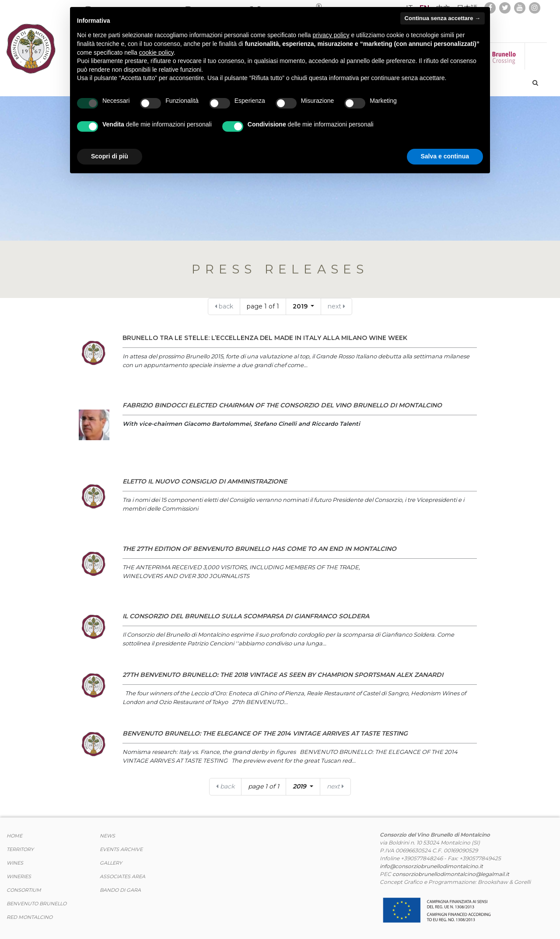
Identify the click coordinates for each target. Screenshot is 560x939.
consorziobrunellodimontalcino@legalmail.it (451, 874)
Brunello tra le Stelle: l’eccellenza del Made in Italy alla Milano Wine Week (265, 338)
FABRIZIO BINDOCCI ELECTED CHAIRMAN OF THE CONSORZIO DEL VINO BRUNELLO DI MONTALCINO (282, 405)
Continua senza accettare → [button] (443, 18)
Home (14, 836)
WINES (15, 863)
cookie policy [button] (156, 53)
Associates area (122, 876)
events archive (121, 849)
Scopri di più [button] (110, 156)
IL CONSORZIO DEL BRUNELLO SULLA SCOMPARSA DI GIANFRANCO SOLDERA (246, 616)
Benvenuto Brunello (37, 904)
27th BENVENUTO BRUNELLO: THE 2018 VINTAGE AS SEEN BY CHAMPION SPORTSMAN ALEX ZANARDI (283, 675)
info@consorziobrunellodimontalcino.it (431, 866)
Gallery (111, 863)
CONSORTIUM (24, 890)
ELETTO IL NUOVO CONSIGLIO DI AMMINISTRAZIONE (205, 481)
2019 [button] (301, 306)
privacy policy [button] (331, 35)
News (107, 836)
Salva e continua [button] (445, 156)
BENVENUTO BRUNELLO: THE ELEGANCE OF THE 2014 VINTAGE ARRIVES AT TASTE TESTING (265, 733)
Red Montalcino (30, 917)
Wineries (19, 876)
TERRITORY (20, 849)
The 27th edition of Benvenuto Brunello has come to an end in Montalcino (259, 549)
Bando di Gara (120, 890)
